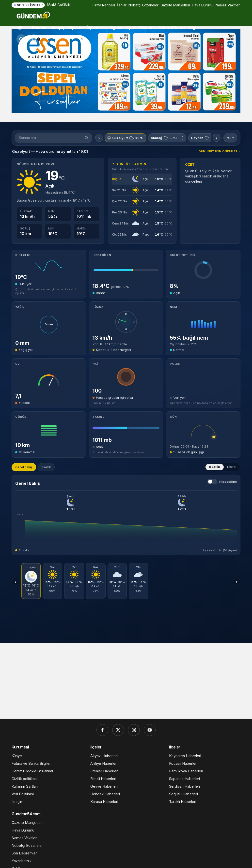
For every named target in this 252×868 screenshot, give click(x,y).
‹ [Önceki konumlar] (99, 138)
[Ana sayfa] (20, 27)
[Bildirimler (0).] (34, 39)
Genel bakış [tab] (24, 467)
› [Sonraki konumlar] (217, 138)
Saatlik (46, 467)
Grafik (215, 467)
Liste (232, 467)
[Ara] (21, 39)
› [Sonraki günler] (237, 582)
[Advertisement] (126, 677)
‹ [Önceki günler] (16, 582)
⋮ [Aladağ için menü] (183, 138)
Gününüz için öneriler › (219, 151)
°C (230, 138)
